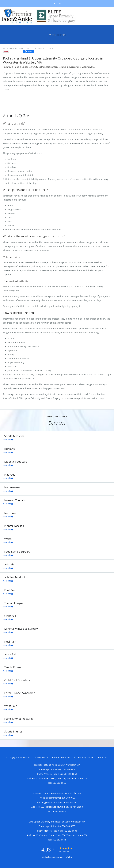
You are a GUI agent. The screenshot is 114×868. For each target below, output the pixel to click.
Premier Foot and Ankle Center (16, 48)
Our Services (39, 48)
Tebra (70, 857)
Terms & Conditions (61, 757)
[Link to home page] (53, 16)
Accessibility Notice (84, 757)
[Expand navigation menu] (110, 16)
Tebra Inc (26, 757)
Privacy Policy (41, 757)
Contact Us (102, 757)
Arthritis (52, 48)
